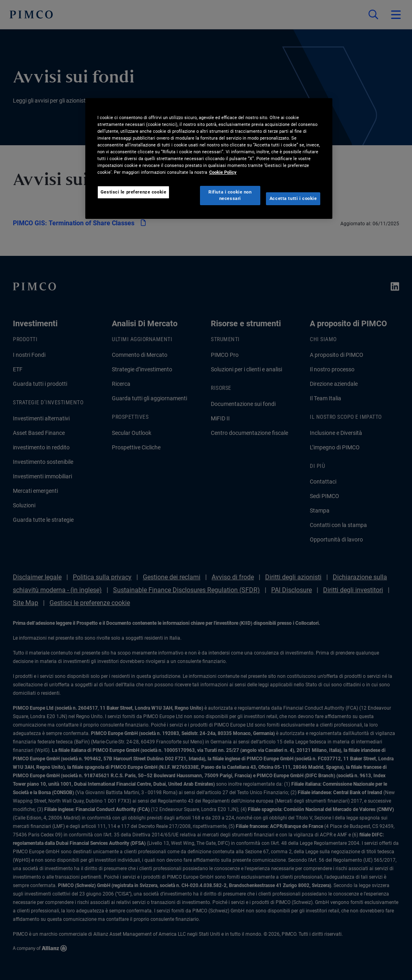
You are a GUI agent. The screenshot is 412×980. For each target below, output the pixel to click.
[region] (209, 159)
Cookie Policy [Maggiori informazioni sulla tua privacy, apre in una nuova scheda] (223, 172)
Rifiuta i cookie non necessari (230, 195)
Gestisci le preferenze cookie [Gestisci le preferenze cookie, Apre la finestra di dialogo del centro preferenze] (134, 192)
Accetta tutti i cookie (293, 198)
